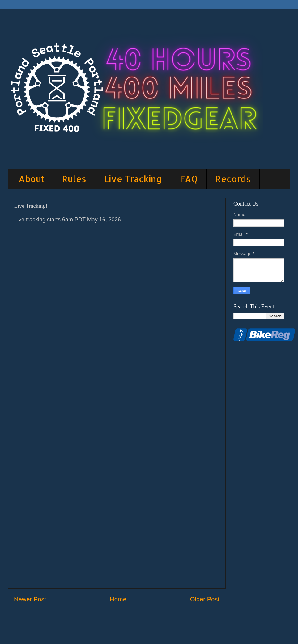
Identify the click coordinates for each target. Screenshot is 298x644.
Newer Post (30, 599)
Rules (74, 179)
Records (233, 179)
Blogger (208, 632)
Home (118, 599)
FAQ (189, 179)
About (32, 179)
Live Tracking (133, 179)
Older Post (205, 599)
